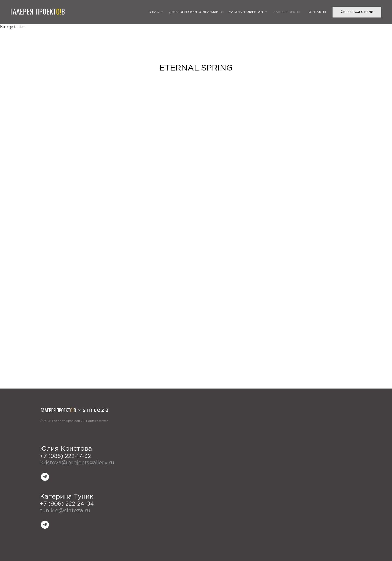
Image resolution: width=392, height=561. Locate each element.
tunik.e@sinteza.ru (65, 511)
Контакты (317, 12)
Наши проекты (287, 12)
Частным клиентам (246, 12)
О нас (154, 12)
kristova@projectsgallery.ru (77, 463)
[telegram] (45, 477)
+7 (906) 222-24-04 (67, 504)
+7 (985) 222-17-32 (66, 456)
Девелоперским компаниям (194, 12)
